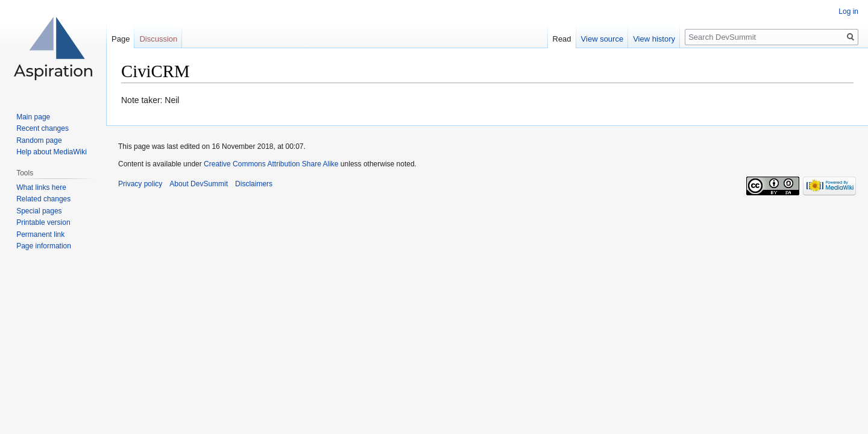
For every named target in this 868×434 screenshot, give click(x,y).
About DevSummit (199, 184)
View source (602, 39)
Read (562, 39)
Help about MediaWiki (52, 152)
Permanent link (40, 234)
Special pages (39, 211)
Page (121, 39)
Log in (848, 11)
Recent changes (42, 128)
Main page (33, 117)
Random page (39, 140)
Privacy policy (140, 184)
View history (654, 39)
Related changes (43, 199)
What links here (41, 187)
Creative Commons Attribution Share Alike (271, 164)
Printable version (43, 222)
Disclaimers (254, 184)
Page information (44, 246)
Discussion (158, 39)
